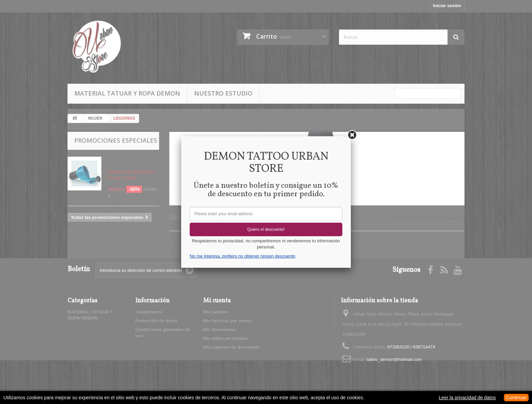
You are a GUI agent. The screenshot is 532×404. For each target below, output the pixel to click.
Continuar (516, 398)
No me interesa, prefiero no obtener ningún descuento (242, 256)
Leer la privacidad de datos (467, 398)
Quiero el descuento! (266, 229)
